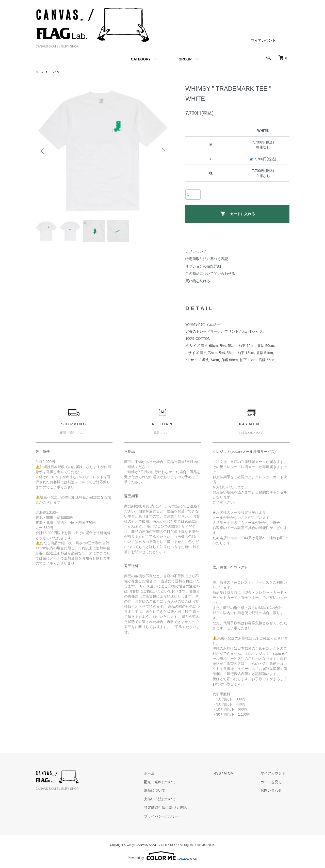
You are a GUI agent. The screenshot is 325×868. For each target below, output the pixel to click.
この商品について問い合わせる (210, 274)
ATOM (237, 773)
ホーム (40, 72)
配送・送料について (172, 782)
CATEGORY (141, 59)
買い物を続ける (198, 281)
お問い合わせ (275, 791)
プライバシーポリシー (174, 816)
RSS (225, 773)
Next (162, 151)
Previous (43, 151)
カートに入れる (238, 213)
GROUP (185, 59)
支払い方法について (172, 799)
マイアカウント (263, 40)
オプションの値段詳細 (203, 266)
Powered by (162, 856)
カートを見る (275, 782)
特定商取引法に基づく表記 (207, 259)
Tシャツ (57, 72)
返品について (196, 252)
